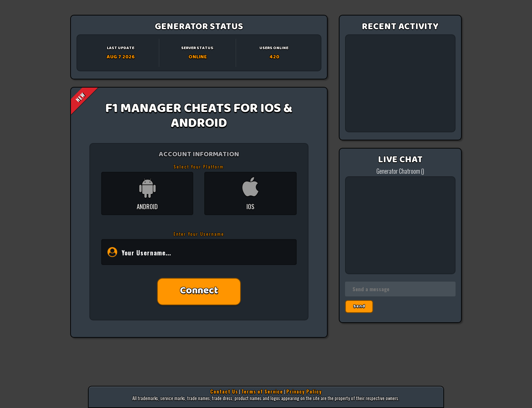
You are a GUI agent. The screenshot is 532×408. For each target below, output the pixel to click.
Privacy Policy (304, 392)
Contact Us (224, 392)
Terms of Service (262, 392)
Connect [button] (199, 292)
